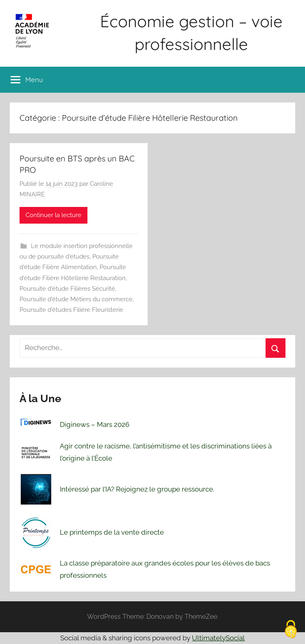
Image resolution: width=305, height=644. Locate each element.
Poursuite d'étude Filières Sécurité (67, 289)
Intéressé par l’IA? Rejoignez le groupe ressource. (137, 489)
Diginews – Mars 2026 (95, 424)
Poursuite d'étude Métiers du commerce (76, 299)
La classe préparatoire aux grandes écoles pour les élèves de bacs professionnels (165, 569)
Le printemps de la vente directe (112, 532)
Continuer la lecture (53, 215)
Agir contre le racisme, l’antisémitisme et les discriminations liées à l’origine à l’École (166, 452)
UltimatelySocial (218, 638)
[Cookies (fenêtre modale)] (291, 630)
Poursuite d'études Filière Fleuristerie (71, 310)
